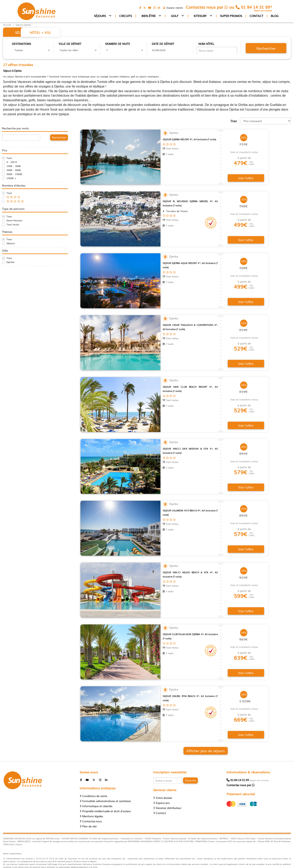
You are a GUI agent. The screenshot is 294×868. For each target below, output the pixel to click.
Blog (275, 16)
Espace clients (174, 8)
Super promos (231, 16)
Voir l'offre (246, 175)
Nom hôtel (206, 44)
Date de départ (163, 44)
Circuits (126, 16)
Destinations (22, 44)
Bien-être (149, 16)
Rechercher (265, 49)
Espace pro (163, 775)
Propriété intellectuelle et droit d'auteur (107, 783)
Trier (234, 121)
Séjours (100, 16)
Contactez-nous (92, 793)
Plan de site (89, 798)
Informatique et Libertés (97, 778)
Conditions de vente (95, 768)
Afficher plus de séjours (186, 724)
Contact (256, 16)
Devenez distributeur (169, 780)
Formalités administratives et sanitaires (107, 773)
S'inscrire (190, 752)
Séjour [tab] (24, 33)
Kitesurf (200, 16)
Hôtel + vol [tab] (67, 33)
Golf (175, 16)
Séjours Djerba (23, 25)
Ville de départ (70, 44)
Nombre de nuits (118, 44)
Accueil (7, 25)
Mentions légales (93, 788)
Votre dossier (164, 770)
